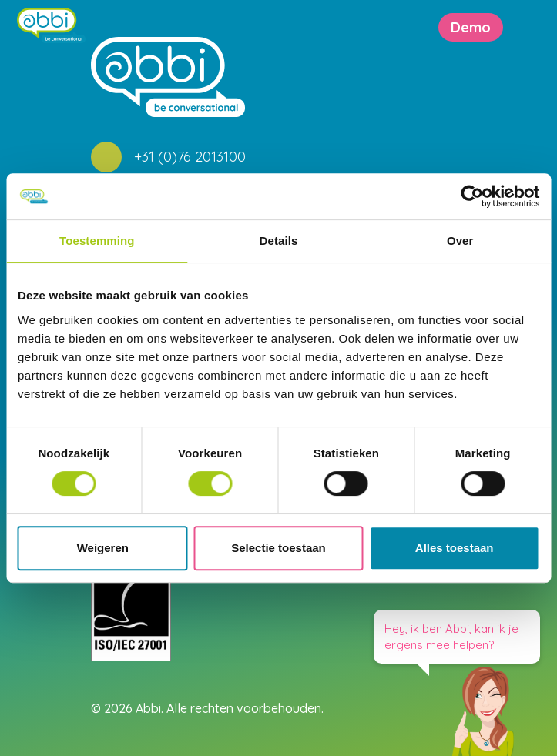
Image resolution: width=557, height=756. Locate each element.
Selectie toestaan (278, 548)
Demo (471, 27)
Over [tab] (460, 241)
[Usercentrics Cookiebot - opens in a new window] (472, 196)
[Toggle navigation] (545, 27)
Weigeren (103, 548)
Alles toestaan (455, 548)
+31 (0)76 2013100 (190, 157)
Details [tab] (279, 241)
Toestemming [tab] (97, 241)
